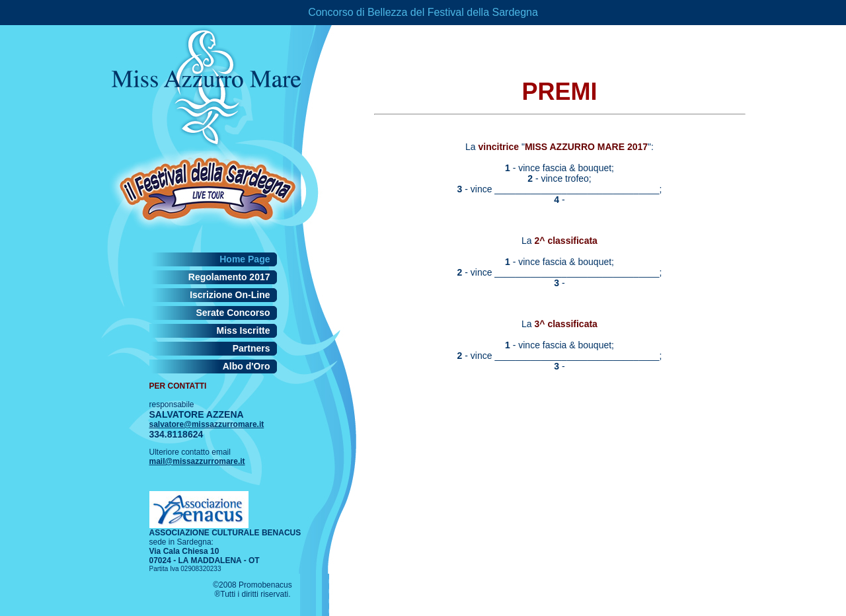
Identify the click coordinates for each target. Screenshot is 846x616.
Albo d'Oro (247, 366)
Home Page (245, 259)
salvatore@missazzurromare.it (207, 424)
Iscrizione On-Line (230, 295)
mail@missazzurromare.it (197, 461)
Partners (251, 348)
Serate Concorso (233, 313)
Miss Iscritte (244, 330)
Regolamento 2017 (229, 277)
